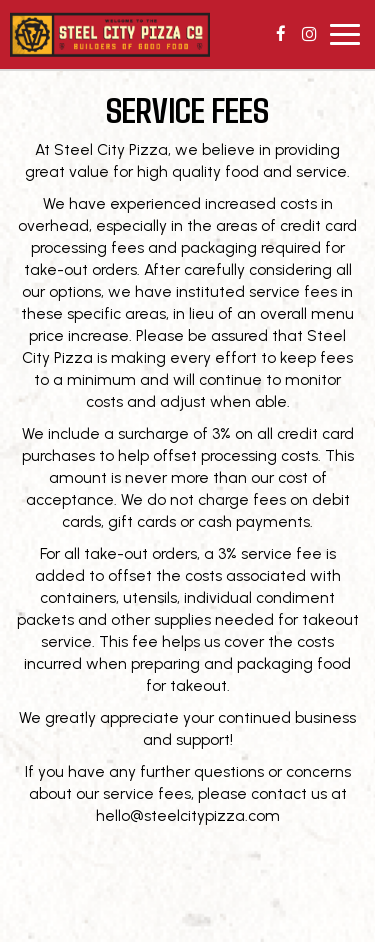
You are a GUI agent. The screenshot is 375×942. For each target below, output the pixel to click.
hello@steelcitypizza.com (188, 815)
